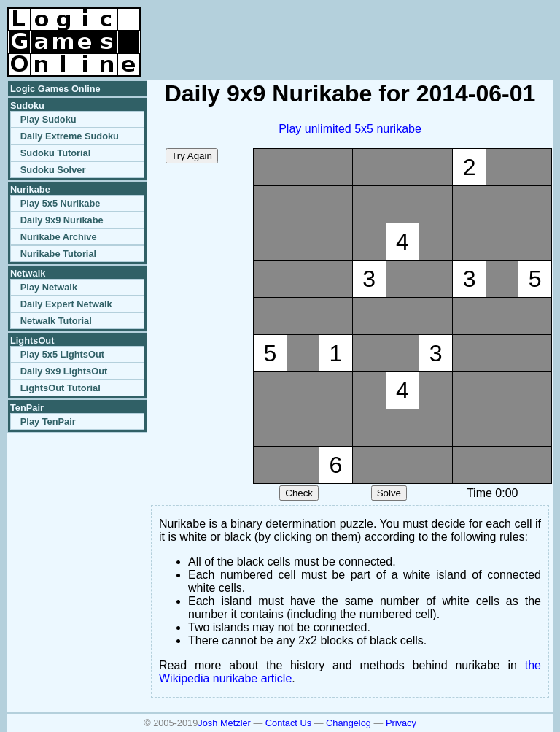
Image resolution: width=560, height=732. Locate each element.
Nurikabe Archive (59, 237)
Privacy (401, 723)
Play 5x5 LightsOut (62, 354)
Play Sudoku (48, 119)
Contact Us (288, 723)
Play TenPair (48, 421)
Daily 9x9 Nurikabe (62, 220)
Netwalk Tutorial (56, 321)
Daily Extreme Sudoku (70, 136)
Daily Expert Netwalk (66, 304)
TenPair (27, 408)
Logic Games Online (55, 89)
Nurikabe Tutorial (58, 254)
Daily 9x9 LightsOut (64, 371)
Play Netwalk (49, 287)
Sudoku (27, 105)
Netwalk (28, 273)
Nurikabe (30, 189)
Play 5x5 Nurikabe (61, 203)
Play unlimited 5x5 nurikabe (350, 129)
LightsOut (32, 340)
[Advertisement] (382, 29)
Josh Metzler (224, 723)
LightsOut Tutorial (61, 388)
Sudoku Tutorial (55, 153)
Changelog (349, 723)
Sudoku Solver (53, 170)
